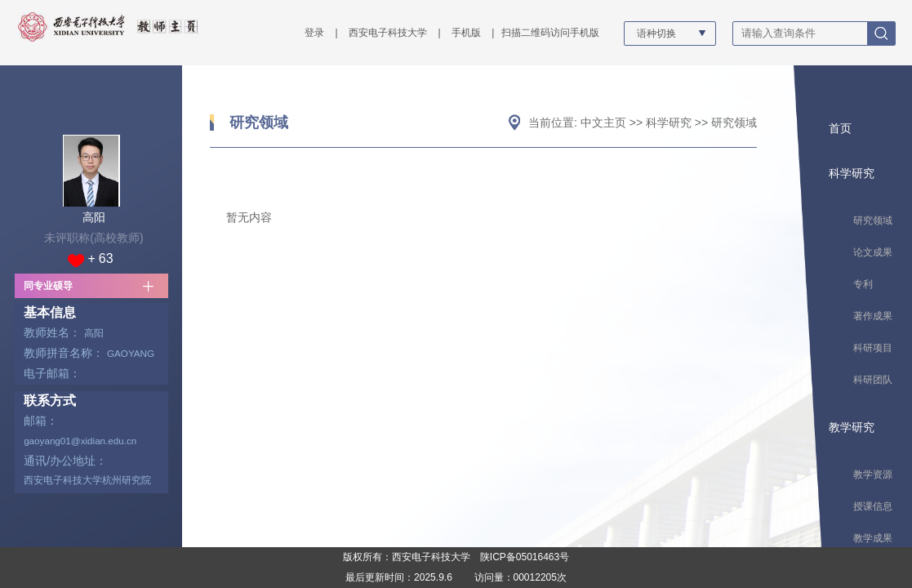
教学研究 (852, 427)
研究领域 (259, 122)
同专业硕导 (48, 286)
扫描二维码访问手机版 (550, 33)
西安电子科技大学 (388, 33)
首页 (840, 128)
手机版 (466, 33)
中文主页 (603, 122)
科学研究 (669, 122)
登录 (314, 33)
